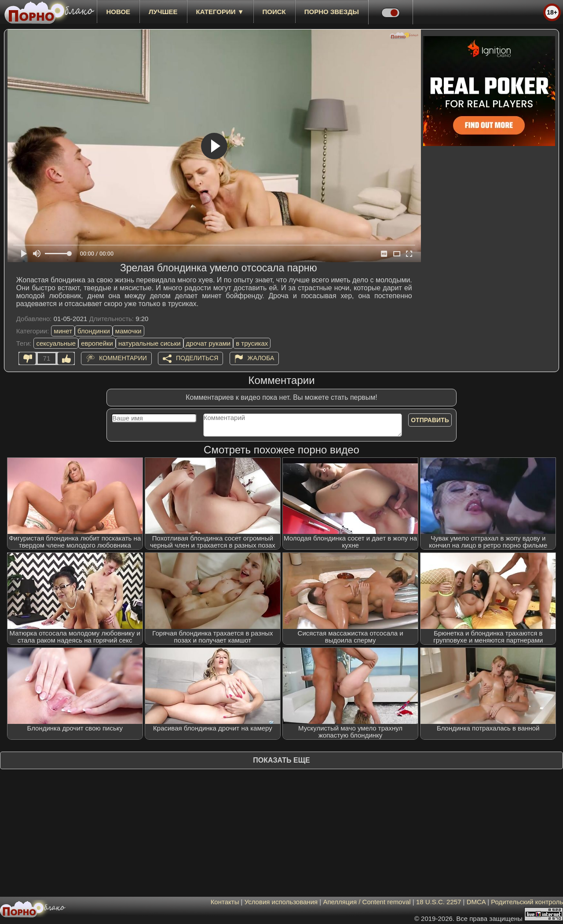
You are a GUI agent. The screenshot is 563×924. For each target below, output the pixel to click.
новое (118, 12)
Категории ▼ (220, 12)
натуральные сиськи (150, 343)
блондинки (94, 331)
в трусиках (252, 343)
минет (63, 331)
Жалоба (261, 358)
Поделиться (197, 358)
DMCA (476, 902)
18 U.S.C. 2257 (439, 902)
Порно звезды (332, 12)
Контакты (225, 902)
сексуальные (56, 343)
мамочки (128, 331)
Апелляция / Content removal (367, 902)
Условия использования (281, 902)
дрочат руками (208, 343)
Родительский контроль (527, 902)
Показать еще (281, 760)
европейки (97, 343)
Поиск (274, 12)
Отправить (430, 420)
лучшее (163, 12)
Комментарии (123, 358)
